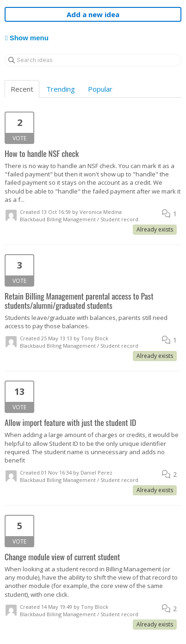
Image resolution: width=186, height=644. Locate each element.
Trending (61, 89)
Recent (22, 89)
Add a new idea (93, 14)
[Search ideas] (93, 60)
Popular (100, 89)
